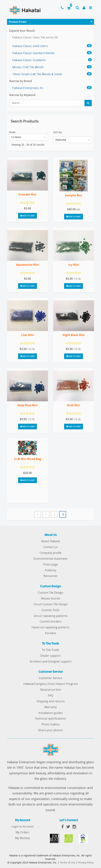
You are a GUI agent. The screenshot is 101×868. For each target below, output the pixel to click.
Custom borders (51, 621)
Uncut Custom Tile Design (50, 604)
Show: (12, 132)
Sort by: (58, 132)
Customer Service (50, 678)
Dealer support (50, 656)
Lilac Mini (27, 335)
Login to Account (23, 826)
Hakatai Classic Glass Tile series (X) (35, 37)
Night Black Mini (74, 335)
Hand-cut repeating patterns (51, 627)
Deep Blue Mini (27, 405)
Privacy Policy (86, 862)
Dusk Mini (74, 405)
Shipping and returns (51, 701)
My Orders (23, 832)
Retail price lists (51, 690)
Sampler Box (74, 195)
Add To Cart (27, 216)
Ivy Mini (74, 265)
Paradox (50, 633)
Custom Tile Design (50, 593)
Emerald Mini (27, 194)
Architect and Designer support (51, 661)
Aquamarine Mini (27, 265)
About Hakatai (50, 541)
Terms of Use (68, 862)
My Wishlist (23, 838)
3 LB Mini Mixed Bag (27, 459)
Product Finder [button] (18, 22)
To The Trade (50, 650)
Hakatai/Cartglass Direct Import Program (51, 684)
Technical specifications (50, 718)
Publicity (51, 570)
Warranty (50, 707)
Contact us (50, 547)
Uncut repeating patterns (51, 616)
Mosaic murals (51, 598)
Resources (50, 576)
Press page (50, 564)
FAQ (51, 695)
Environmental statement (50, 559)
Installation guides (51, 713)
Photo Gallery (50, 724)
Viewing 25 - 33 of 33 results (28, 145)
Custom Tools (50, 610)
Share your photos (50, 730)
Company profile (50, 553)
